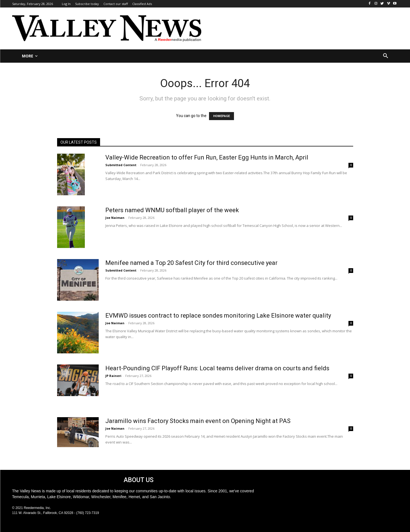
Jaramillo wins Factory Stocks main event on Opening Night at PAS (198, 421)
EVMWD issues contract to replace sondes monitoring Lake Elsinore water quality (218, 316)
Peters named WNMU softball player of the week (172, 210)
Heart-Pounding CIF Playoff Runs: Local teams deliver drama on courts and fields (217, 368)
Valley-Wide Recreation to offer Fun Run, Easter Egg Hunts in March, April (207, 157)
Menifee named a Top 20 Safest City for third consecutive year (191, 263)
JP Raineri (113, 376)
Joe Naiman (115, 218)
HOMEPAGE (221, 116)
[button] (386, 56)
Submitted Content (121, 165)
